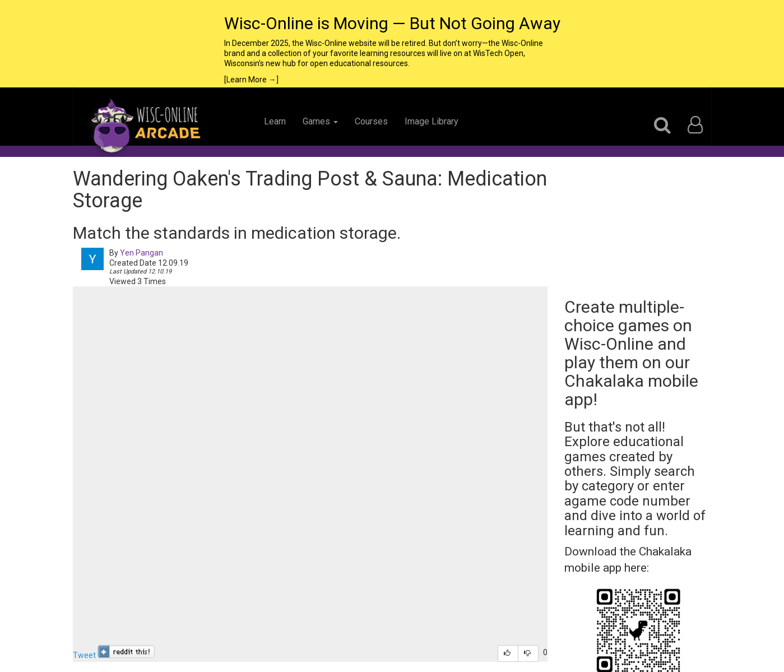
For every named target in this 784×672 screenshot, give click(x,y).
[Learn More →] (251, 80)
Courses (371, 121)
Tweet (84, 655)
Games (320, 121)
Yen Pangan (142, 253)
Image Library (432, 121)
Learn (275, 121)
